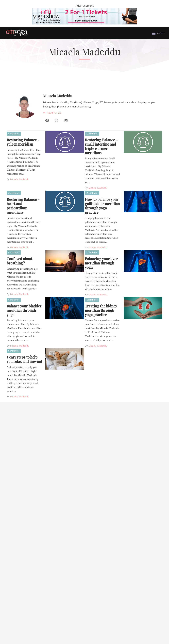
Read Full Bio (54, 119)
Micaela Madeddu (58, 102)
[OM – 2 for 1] (84, 16)
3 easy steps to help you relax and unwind (24, 359)
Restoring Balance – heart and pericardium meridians (23, 206)
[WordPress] (66, 127)
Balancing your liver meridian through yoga (101, 263)
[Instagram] (57, 127)
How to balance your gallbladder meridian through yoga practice (102, 206)
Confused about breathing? (19, 261)
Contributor (14, 134)
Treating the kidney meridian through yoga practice (101, 310)
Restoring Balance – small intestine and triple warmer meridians (101, 146)
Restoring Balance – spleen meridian (23, 142)
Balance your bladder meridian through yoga (24, 310)
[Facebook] (47, 127)
